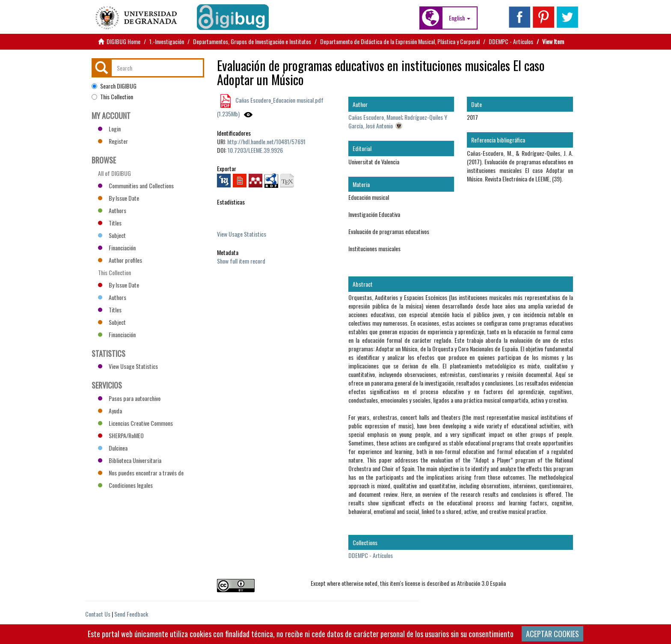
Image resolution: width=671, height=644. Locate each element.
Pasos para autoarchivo (129, 398)
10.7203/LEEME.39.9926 (255, 150)
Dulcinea (113, 448)
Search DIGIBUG (114, 86)
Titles (110, 223)
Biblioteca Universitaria (130, 460)
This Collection (112, 97)
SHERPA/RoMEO (121, 435)
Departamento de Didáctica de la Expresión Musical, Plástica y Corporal (400, 41)
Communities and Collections (136, 185)
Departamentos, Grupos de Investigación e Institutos (252, 41)
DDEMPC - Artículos (511, 41)
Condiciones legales (125, 485)
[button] (460, 18)
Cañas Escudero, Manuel (375, 117)
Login (109, 129)
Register (113, 141)
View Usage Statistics (242, 234)
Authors (112, 210)
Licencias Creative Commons (135, 423)
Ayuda (110, 411)
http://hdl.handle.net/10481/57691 (266, 141)
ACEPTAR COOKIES (552, 634)
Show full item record (241, 261)
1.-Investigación (167, 41)
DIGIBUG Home (123, 41)
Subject (112, 235)
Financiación (117, 248)
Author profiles (120, 260)
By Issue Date (119, 198)
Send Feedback (131, 614)
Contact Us (98, 614)
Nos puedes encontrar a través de (141, 473)
